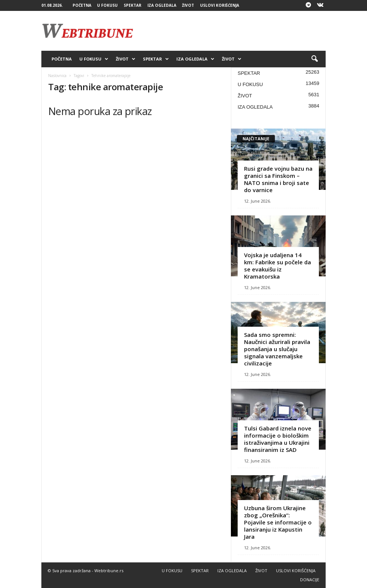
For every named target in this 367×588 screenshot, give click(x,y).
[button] (314, 59)
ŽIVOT (188, 5)
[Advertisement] (230, 31)
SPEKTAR (133, 5)
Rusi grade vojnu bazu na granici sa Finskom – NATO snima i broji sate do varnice (278, 179)
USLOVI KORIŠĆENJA (220, 5)
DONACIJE (310, 580)
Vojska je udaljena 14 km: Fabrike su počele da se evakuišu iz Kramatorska (278, 266)
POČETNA (82, 5)
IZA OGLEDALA (162, 5)
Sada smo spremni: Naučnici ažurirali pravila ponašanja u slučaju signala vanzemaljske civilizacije (277, 349)
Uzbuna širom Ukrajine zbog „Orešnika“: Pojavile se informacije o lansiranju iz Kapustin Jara (278, 522)
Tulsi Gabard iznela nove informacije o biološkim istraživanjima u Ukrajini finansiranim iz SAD (278, 439)
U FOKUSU (107, 5)
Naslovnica (57, 76)
